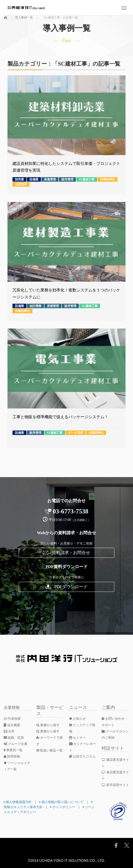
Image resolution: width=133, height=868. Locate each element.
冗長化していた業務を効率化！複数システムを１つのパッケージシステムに (66, 293)
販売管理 (67, 179)
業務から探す (49, 731)
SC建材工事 (87, 179)
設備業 (34, 179)
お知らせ (78, 719)
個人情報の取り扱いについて (65, 802)
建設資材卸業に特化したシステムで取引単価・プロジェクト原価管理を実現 (66, 167)
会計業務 (35, 306)
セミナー (78, 738)
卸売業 (19, 179)
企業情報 (13, 707)
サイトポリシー (69, 807)
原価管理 (50, 179)
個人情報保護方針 (19, 802)
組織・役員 (15, 738)
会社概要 (13, 725)
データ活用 (76, 433)
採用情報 (13, 756)
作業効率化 (108, 179)
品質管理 (21, 184)
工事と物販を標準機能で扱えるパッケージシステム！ (60, 417)
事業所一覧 (14, 750)
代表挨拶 (13, 719)
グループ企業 (17, 744)
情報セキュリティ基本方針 (26, 807)
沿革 (10, 731)
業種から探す (49, 725)
